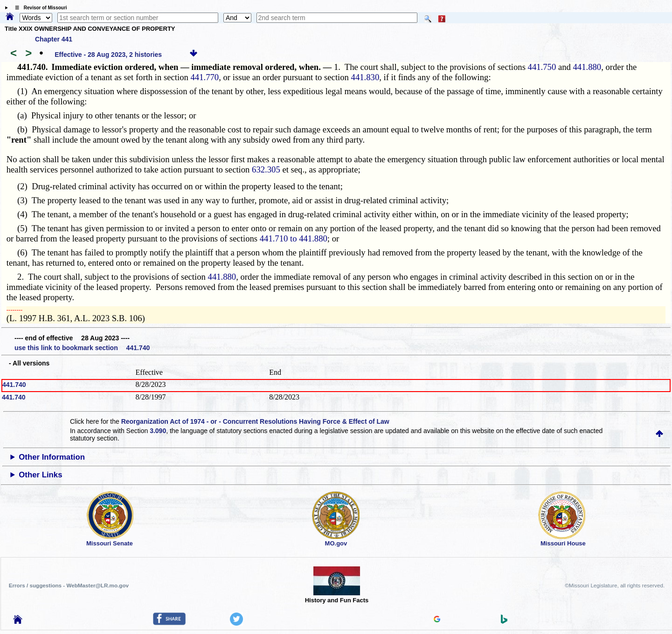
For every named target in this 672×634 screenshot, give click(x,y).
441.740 (14, 385)
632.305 (266, 169)
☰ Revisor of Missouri (39, 8)
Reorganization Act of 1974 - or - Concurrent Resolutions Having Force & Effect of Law (255, 421)
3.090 (158, 431)
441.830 (365, 77)
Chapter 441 (54, 39)
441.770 (205, 77)
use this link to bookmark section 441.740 (82, 348)
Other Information (52, 457)
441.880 (587, 67)
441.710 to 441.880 (294, 238)
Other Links (40, 475)
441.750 (542, 67)
